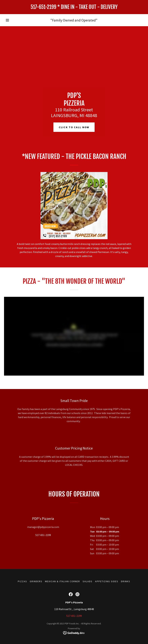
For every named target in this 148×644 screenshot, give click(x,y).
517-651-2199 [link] (43, 535)
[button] (7, 20)
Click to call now (74, 127)
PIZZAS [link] (22, 581)
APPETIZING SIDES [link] (107, 581)
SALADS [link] (88, 581)
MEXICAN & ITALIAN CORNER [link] (62, 581)
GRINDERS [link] (36, 581)
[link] (74, 8)
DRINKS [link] (126, 581)
